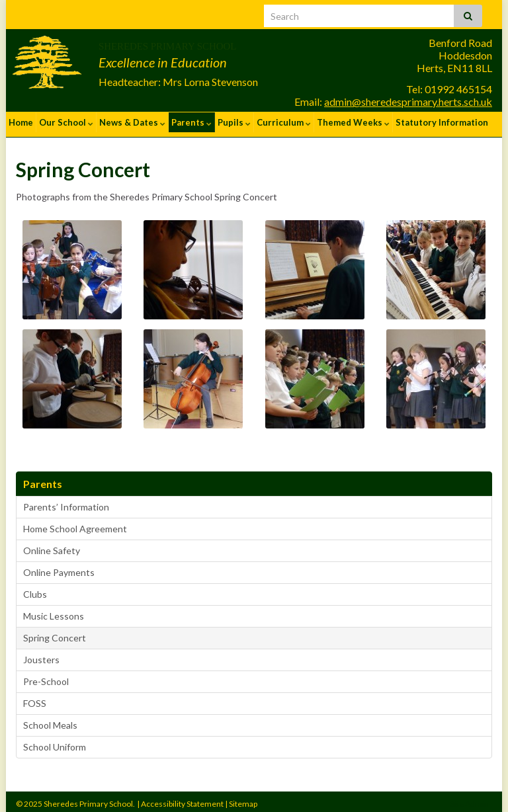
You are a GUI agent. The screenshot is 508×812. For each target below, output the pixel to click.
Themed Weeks (353, 122)
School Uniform (55, 742)
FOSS (35, 699)
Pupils (234, 122)
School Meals (50, 720)
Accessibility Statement (182, 799)
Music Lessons (54, 611)
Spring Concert (55, 633)
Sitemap (243, 799)
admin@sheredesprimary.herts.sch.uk (408, 101)
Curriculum (284, 122)
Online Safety (52, 546)
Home (21, 122)
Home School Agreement (75, 524)
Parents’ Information (66, 502)
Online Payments (59, 568)
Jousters (41, 655)
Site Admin (470, 799)
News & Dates (132, 122)
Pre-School (46, 677)
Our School (66, 122)
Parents (191, 122)
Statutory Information (442, 122)
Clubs (35, 589)
